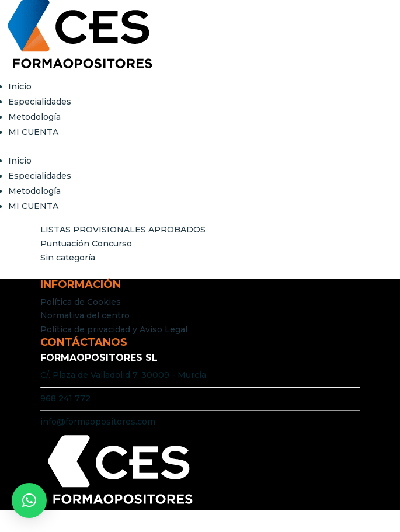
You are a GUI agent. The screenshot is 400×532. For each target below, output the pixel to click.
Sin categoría (68, 258)
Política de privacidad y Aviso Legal (114, 329)
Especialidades (40, 102)
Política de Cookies (81, 302)
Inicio (20, 86)
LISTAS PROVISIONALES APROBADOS (123, 230)
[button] (29, 500)
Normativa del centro (85, 315)
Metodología (34, 117)
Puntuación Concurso (86, 244)
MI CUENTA (33, 132)
